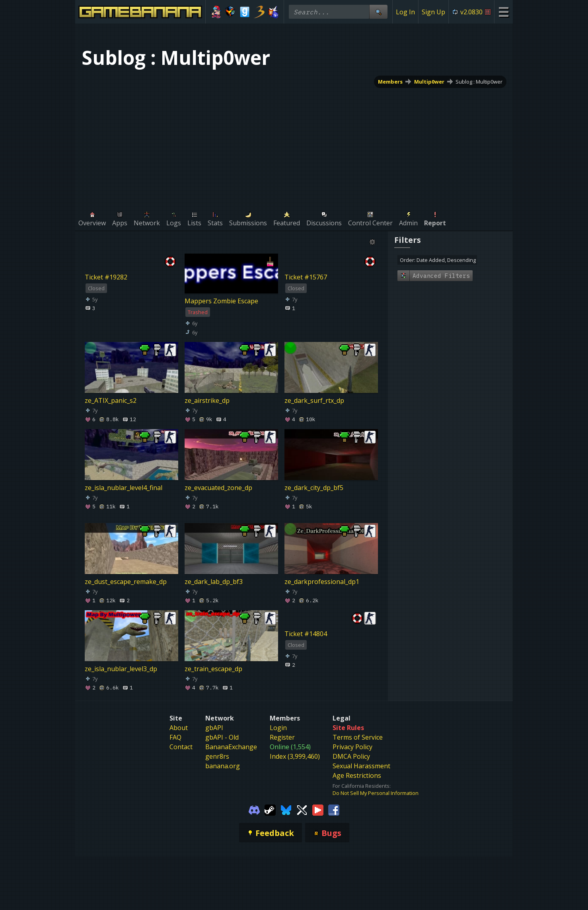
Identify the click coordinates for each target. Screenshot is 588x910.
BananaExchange (231, 747)
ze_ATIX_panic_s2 (111, 400)
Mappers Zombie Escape (221, 301)
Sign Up (433, 12)
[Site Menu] (503, 12)
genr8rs (217, 756)
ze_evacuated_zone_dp (218, 488)
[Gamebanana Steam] (270, 809)
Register (282, 737)
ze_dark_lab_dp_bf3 (214, 582)
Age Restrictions (357, 775)
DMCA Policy (351, 756)
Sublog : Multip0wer (479, 82)
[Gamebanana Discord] (254, 809)
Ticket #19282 (106, 277)
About (179, 728)
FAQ (175, 737)
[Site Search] (378, 12)
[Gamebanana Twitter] (302, 809)
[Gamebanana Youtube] (318, 809)
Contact (181, 747)
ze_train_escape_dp (213, 669)
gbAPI (214, 728)
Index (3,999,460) (295, 756)
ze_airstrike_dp (207, 400)
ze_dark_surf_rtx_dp (314, 400)
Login (278, 728)
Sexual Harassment (361, 766)
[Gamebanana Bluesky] (286, 809)
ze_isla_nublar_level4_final (124, 488)
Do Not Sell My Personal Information (376, 793)
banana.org (223, 766)
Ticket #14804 (306, 634)
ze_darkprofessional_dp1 (322, 582)
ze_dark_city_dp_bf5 (314, 488)
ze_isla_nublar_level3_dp (121, 669)
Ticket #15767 (306, 277)
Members (390, 82)
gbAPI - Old (222, 737)
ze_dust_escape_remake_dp (126, 582)
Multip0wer (429, 82)
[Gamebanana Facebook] (334, 809)
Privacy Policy (352, 747)
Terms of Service (358, 737)
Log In (405, 12)
